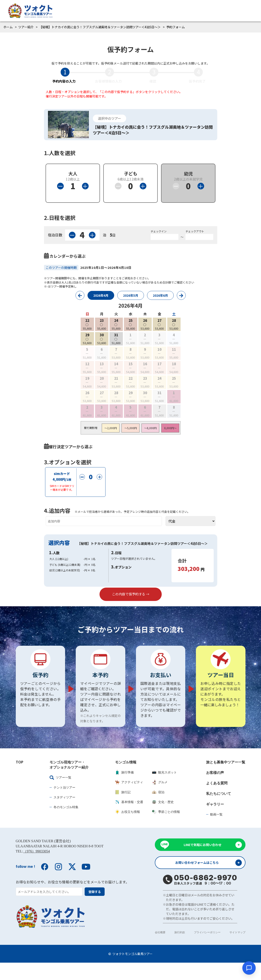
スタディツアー (64, 813)
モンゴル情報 (126, 778)
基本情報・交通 (129, 818)
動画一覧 (216, 830)
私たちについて (219, 810)
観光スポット (164, 788)
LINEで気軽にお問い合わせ (202, 861)
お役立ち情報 (128, 828)
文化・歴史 (163, 818)
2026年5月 (131, 295)
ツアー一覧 (60, 793)
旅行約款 (180, 949)
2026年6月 (160, 295)
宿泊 (158, 808)
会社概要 (160, 949)
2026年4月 (101, 295)
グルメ (160, 798)
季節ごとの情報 (166, 828)
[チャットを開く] (249, 968)
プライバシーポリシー (207, 949)
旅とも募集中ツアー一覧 (226, 778)
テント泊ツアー (64, 803)
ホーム (8, 27)
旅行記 (123, 808)
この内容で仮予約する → (131, 602)
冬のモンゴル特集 (66, 823)
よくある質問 (217, 799)
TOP (20, 778)
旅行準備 (124, 788)
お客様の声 (215, 789)
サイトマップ (237, 949)
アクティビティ (129, 798)
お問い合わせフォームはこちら (199, 879)
